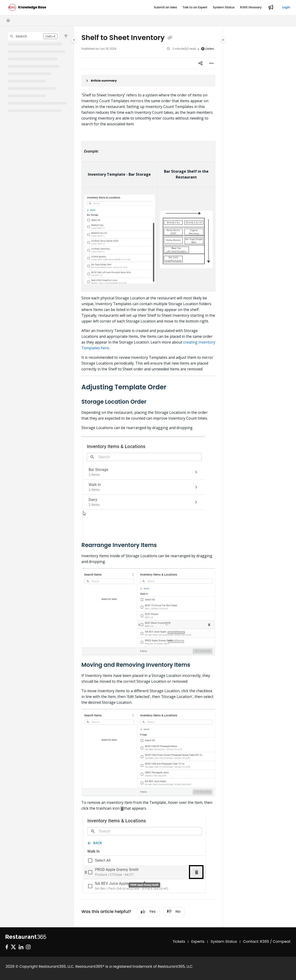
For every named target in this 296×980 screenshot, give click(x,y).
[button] (33, 36)
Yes (148, 911)
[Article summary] (148, 81)
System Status (224, 942)
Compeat (282, 942)
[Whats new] (271, 7)
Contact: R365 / (258, 942)
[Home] (8, 20)
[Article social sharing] (200, 63)
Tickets (179, 942)
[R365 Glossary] (251, 7)
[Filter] (66, 36)
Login (286, 7)
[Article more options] (212, 63)
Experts (198, 942)
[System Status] (224, 7)
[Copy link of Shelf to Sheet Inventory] (170, 38)
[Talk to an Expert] (195, 7)
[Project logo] (27, 7)
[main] (148, 477)
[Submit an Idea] (165, 7)
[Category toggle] (74, 40)
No (174, 911)
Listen (208, 49)
